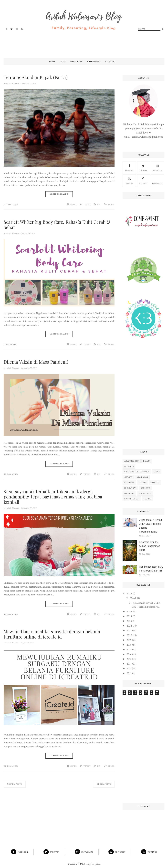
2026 (129, 594)
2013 (129, 669)
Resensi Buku (145, 493)
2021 (129, 631)
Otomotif (145, 488)
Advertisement (132, 461)
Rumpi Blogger (132, 499)
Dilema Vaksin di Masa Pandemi (36, 362)
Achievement (94, 62)
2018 (129, 645)
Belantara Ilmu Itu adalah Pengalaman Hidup (149, 546)
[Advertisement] (83, 41)
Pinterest (143, 181)
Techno (147, 499)
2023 (129, 621)
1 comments (10, 345)
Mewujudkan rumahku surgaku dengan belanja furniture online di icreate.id (53, 634)
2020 (129, 635)
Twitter (143, 168)
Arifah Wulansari (13, 83)
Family (157, 472)
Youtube (129, 181)
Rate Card (110, 62)
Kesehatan (129, 482)
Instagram (157, 168)
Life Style (155, 482)
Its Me (63, 62)
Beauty (147, 461)
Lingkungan (130, 488)
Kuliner (142, 482)
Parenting (129, 493)
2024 (129, 616)
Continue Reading (59, 194)
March (133, 598)
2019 (129, 640)
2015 (129, 659)
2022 (129, 626)
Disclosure (76, 62)
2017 (129, 650)
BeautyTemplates (92, 864)
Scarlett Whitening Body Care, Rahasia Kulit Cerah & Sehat (58, 225)
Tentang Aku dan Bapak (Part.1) (36, 77)
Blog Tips (129, 466)
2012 (129, 673)
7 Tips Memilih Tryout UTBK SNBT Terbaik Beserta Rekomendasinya (151, 526)
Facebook (129, 168)
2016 (129, 654)
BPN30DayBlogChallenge (137, 472)
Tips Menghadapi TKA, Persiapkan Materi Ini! (151, 569)
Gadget (128, 477)
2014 (129, 664)
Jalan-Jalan (142, 477)
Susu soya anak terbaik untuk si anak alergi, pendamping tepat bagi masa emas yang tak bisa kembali (53, 497)
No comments (11, 205)
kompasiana (157, 181)
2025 (129, 612)
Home (52, 62)
